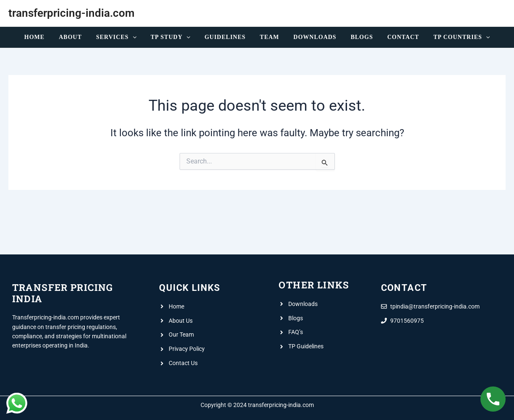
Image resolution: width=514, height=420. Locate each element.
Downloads (311, 37)
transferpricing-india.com (72, 13)
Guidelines (226, 37)
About (79, 37)
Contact (394, 37)
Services (123, 37)
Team (268, 37)
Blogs (356, 37)
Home (46, 37)
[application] (139, 37)
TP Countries (450, 37)
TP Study (174, 37)
